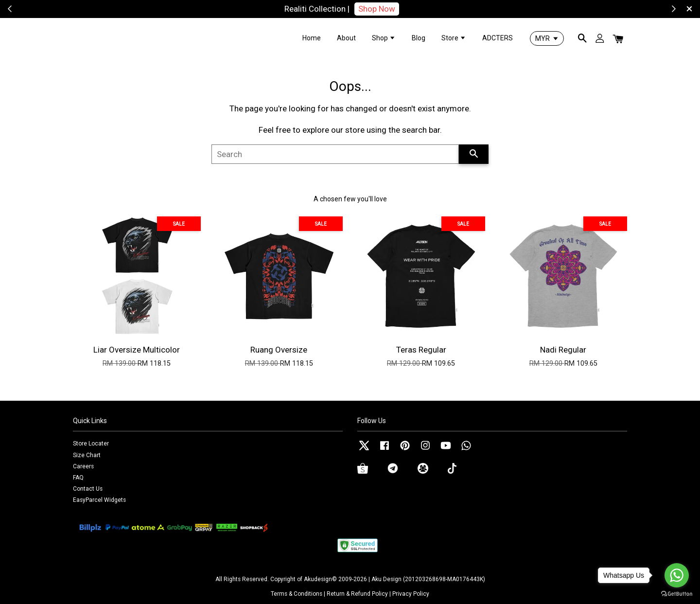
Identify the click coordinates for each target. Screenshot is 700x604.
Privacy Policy (411, 594)
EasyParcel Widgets (99, 500)
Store (454, 38)
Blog (419, 38)
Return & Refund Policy (357, 594)
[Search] (335, 154)
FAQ (78, 478)
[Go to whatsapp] (677, 575)
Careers (83, 466)
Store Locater (91, 444)
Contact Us (88, 489)
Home (312, 38)
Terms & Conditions (297, 594)
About (346, 38)
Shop (384, 38)
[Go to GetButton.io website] (677, 594)
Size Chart (87, 455)
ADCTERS (498, 38)
